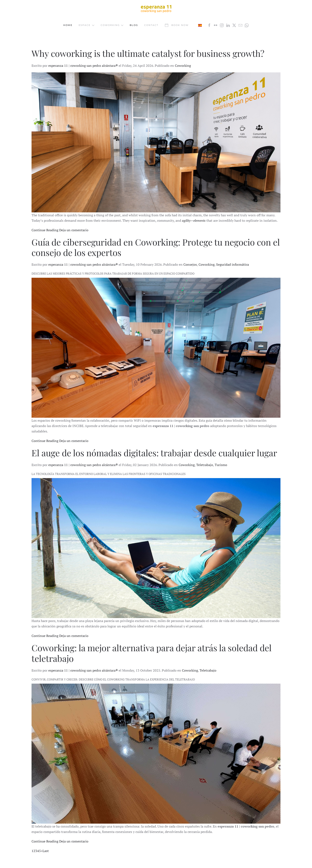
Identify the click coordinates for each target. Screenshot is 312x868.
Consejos (190, 264)
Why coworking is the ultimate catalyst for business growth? (148, 53)
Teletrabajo (205, 465)
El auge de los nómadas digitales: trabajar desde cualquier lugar (154, 453)
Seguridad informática (233, 264)
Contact (151, 25)
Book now (177, 25)
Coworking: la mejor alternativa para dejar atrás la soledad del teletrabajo (152, 653)
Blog (134, 25)
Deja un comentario (74, 230)
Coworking (183, 66)
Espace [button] (87, 25)
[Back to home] (156, 9)
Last (46, 851)
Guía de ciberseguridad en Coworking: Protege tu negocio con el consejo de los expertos (156, 247)
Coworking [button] (112, 25)
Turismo (221, 465)
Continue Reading (45, 230)
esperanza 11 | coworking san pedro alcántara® (83, 66)
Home (68, 25)
